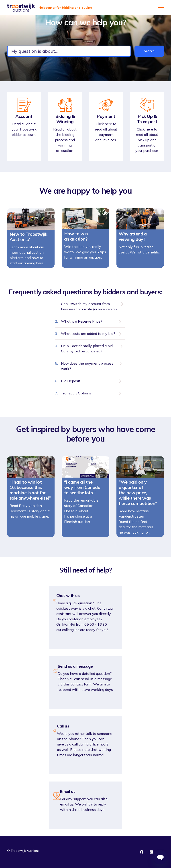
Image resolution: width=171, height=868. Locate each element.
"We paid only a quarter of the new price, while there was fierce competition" (138, 495)
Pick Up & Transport (147, 119)
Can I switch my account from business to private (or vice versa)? (89, 309)
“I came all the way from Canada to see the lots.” (82, 490)
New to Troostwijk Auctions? (28, 239)
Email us (68, 792)
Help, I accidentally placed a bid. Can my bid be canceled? (87, 351)
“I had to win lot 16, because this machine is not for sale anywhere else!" (30, 492)
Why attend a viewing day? (133, 239)
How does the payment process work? (87, 368)
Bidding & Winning (65, 119)
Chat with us (68, 596)
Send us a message (75, 666)
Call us (63, 726)
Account (24, 116)
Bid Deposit (71, 383)
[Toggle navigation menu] (161, 8)
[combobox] (69, 51)
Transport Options (76, 396)
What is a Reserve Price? (82, 324)
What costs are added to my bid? (88, 336)
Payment (106, 116)
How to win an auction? (76, 239)
